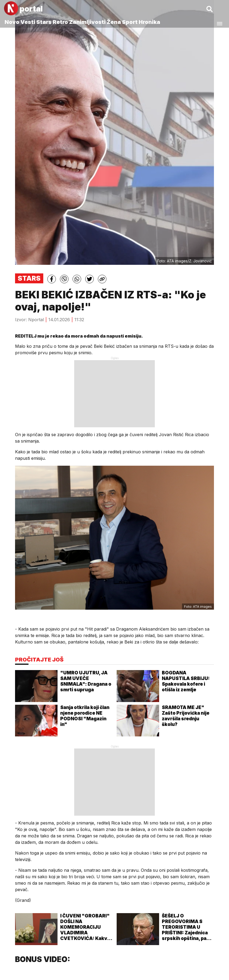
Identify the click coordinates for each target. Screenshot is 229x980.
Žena (114, 22)
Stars (44, 22)
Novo (12, 22)
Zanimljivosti (87, 22)
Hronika (149, 22)
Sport (130, 22)
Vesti (28, 22)
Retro (60, 22)
